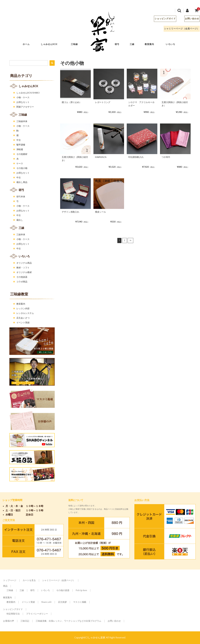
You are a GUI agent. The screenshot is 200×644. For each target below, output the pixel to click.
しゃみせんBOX (52, 45)
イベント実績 (23, 323)
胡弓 (120, 45)
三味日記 (25, 621)
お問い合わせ (190, 20)
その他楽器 (22, 277)
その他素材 (22, 154)
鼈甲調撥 (21, 145)
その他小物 (22, 168)
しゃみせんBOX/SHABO (28, 93)
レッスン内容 (23, 309)
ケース (20, 164)
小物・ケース (23, 98)
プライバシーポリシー (37, 614)
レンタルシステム (25, 313)
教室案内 (152, 45)
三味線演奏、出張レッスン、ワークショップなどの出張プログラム (68, 621)
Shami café (46, 602)
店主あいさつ (23, 318)
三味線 (77, 45)
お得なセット (23, 102)
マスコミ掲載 (80, 602)
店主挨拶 (62, 602)
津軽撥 (20, 150)
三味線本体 (22, 121)
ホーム (29, 45)
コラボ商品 (22, 282)
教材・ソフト (23, 268)
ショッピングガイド (163, 20)
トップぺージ (10, 580)
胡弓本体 (21, 197)
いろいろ (173, 45)
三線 (135, 45)
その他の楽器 (63, 590)
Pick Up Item (81, 590)
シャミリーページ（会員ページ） (179, 30)
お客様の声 (9, 621)
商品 (5, 586)
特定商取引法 (13, 614)
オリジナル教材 (24, 272)
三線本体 (21, 235)
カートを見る (29, 580)
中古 (19, 140)
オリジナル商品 (24, 263)
